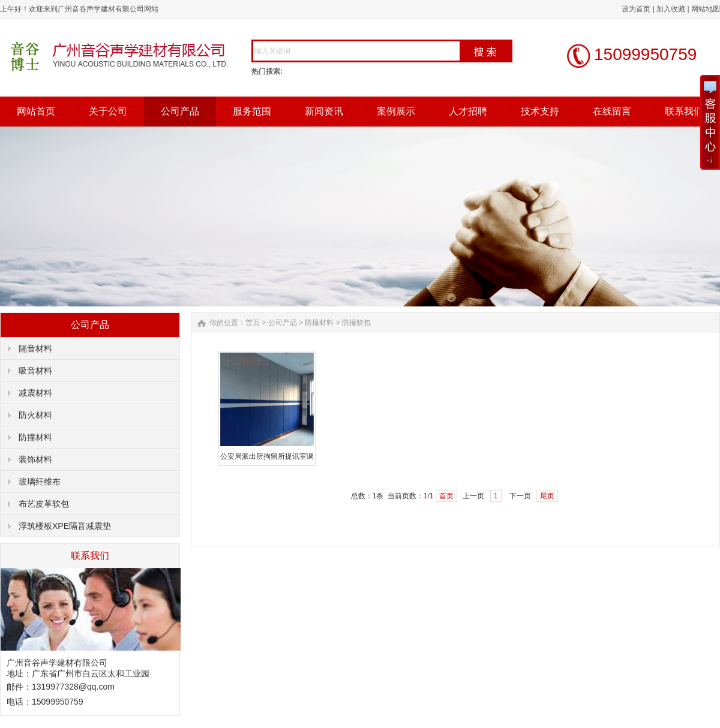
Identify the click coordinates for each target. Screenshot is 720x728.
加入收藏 (671, 9)
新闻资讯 (324, 111)
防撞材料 (35, 437)
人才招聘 (468, 111)
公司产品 (180, 111)
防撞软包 (356, 323)
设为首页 (636, 9)
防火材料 (35, 415)
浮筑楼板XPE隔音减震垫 (65, 526)
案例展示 (396, 111)
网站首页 (36, 111)
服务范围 (252, 111)
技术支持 (540, 111)
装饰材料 (35, 459)
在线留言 (612, 111)
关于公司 (108, 111)
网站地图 (706, 9)
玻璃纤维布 (40, 482)
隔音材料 (35, 348)
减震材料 (35, 393)
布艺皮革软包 (44, 504)
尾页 (547, 496)
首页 (253, 323)
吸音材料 (35, 371)
